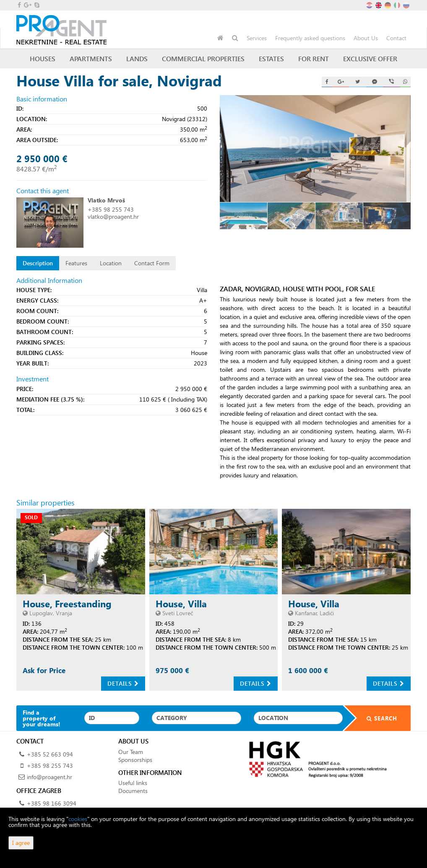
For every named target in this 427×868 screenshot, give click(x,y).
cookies (78, 819)
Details (123, 683)
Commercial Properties (203, 58)
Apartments (91, 58)
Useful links (133, 783)
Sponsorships (135, 760)
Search (377, 718)
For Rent (314, 58)
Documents (133, 791)
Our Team (131, 752)
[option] (244, 216)
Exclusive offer (370, 58)
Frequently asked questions (310, 38)
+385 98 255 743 (111, 209)
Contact (396, 38)
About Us (366, 38)
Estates (271, 58)
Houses (43, 58)
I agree (21, 843)
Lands (137, 58)
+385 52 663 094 (50, 754)
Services (257, 38)
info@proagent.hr (49, 777)
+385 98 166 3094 (52, 803)
